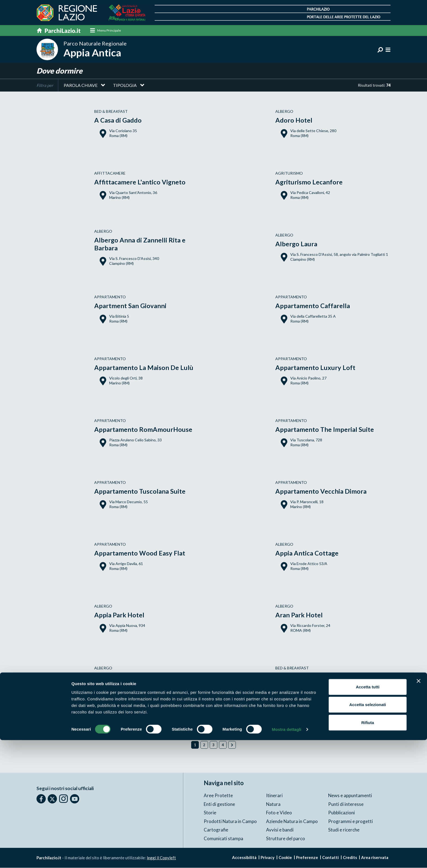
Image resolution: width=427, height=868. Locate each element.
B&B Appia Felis (299, 677)
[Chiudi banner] (419, 809)
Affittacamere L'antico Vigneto (140, 182)
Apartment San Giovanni (130, 306)
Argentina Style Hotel (127, 677)
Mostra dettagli (286, 857)
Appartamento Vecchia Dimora (321, 491)
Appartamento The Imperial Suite (325, 430)
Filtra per (45, 86)
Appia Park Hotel (120, 615)
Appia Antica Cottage (307, 553)
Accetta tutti (368, 814)
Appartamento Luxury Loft (315, 368)
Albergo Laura (296, 244)
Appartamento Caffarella (313, 306)
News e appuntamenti (350, 796)
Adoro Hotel (294, 120)
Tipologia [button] (125, 85)
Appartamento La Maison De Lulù (144, 368)
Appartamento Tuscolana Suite (140, 491)
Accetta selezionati (367, 832)
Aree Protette (218, 796)
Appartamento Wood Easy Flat (140, 553)
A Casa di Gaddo (118, 120)
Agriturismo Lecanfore (309, 182)
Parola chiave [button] (81, 85)
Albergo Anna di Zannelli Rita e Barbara (140, 244)
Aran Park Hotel (299, 615)
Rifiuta (368, 850)
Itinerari (274, 796)
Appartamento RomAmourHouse (143, 430)
